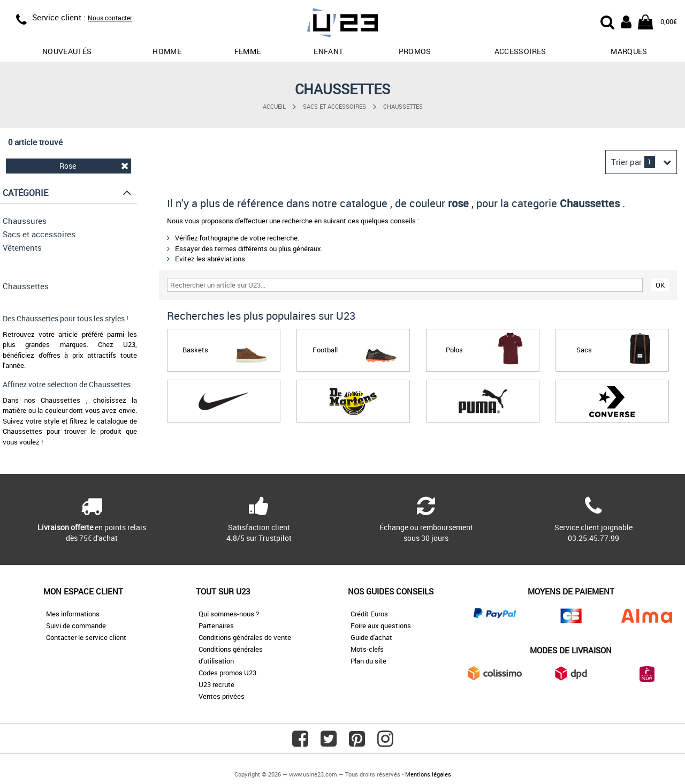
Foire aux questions (381, 625)
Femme (248, 51)
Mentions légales (428, 774)
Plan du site (368, 661)
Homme (167, 51)
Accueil (274, 106)
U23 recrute (216, 684)
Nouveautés (67, 51)
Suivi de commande (76, 625)
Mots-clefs (367, 649)
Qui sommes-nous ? (229, 614)
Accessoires (520, 51)
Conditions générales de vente (245, 637)
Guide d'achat (371, 637)
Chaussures (25, 221)
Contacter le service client (86, 637)
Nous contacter (110, 18)
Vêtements (22, 247)
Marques (629, 51)
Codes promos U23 (227, 673)
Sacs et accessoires (334, 106)
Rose (94, 166)
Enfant (328, 51)
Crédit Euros (369, 614)
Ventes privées (222, 696)
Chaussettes (403, 106)
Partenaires (216, 625)
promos (415, 51)
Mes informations (73, 614)
